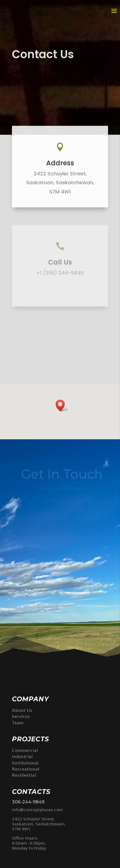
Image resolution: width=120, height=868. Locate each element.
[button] (62, 405)
